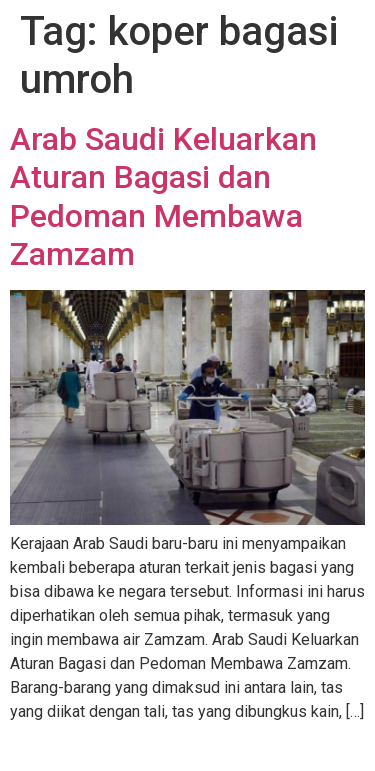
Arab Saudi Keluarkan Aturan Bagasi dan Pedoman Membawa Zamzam (163, 196)
